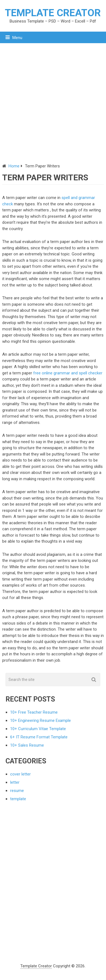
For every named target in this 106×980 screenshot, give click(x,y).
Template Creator (53, 13)
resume (17, 791)
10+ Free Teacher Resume (34, 712)
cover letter (20, 774)
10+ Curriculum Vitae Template (38, 729)
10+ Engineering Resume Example (41, 720)
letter (15, 782)
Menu (17, 38)
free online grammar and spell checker (68, 373)
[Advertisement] (53, 99)
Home (14, 166)
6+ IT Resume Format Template (39, 737)
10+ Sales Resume (27, 745)
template (18, 799)
